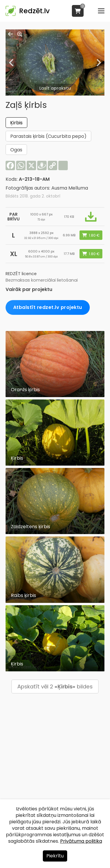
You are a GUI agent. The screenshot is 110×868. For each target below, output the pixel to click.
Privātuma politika (81, 841)
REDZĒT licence (21, 274)
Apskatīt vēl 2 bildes (55, 686)
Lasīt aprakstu (55, 88)
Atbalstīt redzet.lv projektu (48, 307)
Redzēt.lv (34, 11)
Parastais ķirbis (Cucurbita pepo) (48, 136)
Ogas (16, 150)
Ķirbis (16, 123)
